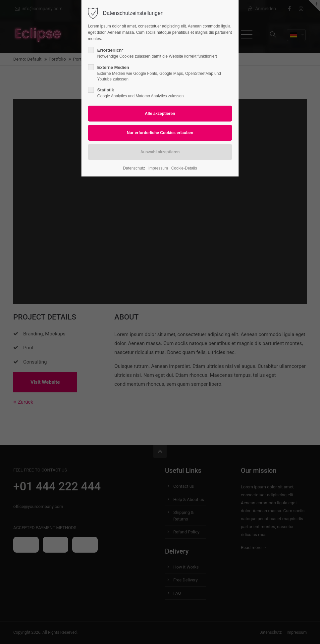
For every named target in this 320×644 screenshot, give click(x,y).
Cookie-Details (184, 168)
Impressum (158, 168)
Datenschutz (134, 168)
